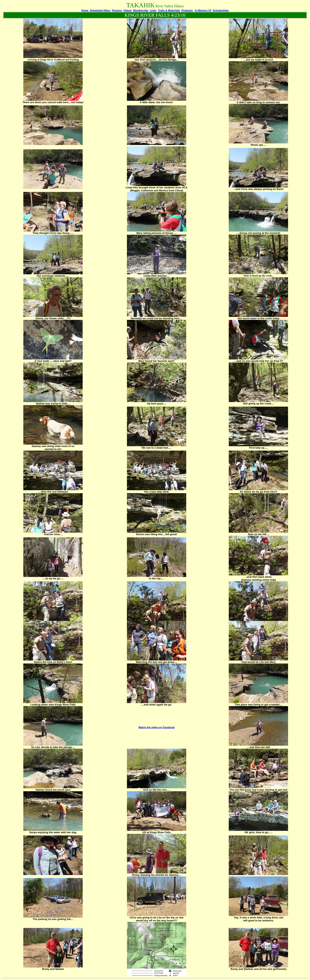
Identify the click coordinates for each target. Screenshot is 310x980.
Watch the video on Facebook (156, 727)
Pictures (117, 10)
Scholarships (221, 10)
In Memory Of (203, 10)
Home (85, 10)
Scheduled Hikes (100, 10)
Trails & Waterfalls (169, 10)
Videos (128, 10)
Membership (141, 10)
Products (187, 10)
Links (153, 10)
